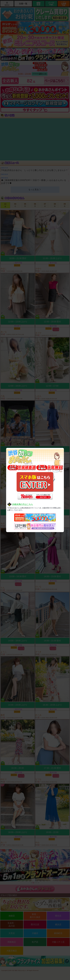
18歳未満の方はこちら (22, 504)
